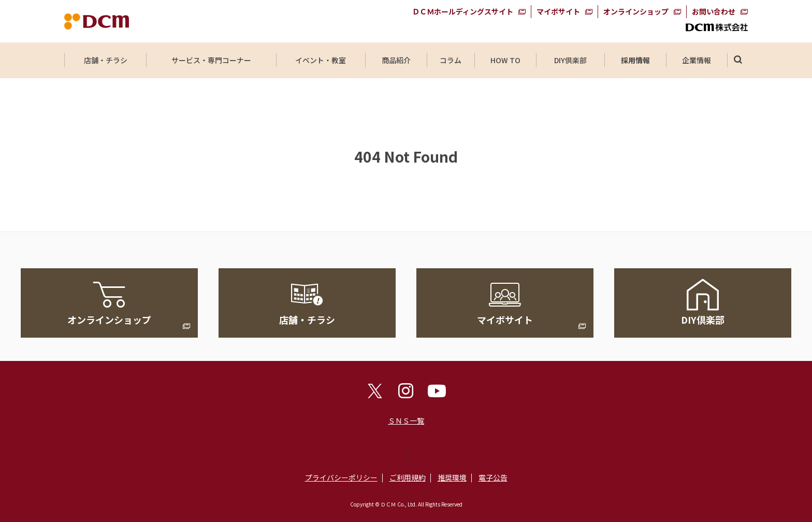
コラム (451, 60)
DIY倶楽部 (570, 60)
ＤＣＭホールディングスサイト (463, 11)
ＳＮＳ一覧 (406, 421)
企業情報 (697, 60)
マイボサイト (558, 11)
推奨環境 (452, 477)
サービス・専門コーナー (211, 60)
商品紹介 (396, 60)
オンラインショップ (636, 11)
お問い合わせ (714, 11)
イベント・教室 (321, 60)
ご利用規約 (408, 477)
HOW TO (505, 60)
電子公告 (493, 477)
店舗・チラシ (106, 60)
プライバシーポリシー (341, 477)
